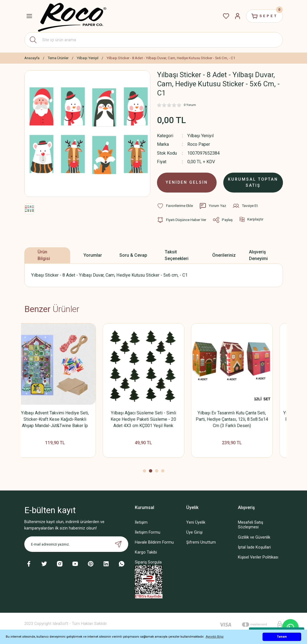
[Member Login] (238, 16)
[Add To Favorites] (175, 206)
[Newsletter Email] (76, 544)
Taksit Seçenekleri (177, 255)
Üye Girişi (194, 532)
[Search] (154, 40)
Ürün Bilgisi (44, 255)
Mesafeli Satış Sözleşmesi (250, 525)
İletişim (141, 522)
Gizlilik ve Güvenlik (254, 537)
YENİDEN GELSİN (187, 182)
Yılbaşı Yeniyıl (200, 136)
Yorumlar (93, 255)
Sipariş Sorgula (148, 562)
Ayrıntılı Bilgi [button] (215, 637)
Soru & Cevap (133, 255)
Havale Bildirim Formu (154, 542)
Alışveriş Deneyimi (258, 255)
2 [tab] (151, 471)
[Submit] (118, 544)
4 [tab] (163, 471)
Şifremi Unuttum (201, 542)
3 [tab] (157, 471)
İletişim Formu (148, 532)
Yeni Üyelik (196, 522)
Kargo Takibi (146, 552)
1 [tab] (145, 471)
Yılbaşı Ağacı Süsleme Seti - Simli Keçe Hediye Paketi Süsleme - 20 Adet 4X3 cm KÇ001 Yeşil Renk (153, 419)
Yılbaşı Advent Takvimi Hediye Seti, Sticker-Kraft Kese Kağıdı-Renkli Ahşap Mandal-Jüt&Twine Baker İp (65, 419)
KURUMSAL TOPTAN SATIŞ (253, 182)
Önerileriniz (224, 255)
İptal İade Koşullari (254, 547)
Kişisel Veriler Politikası (258, 557)
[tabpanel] (65, 393)
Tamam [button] (282, 637)
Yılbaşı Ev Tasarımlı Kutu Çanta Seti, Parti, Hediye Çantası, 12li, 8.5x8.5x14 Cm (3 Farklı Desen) (242, 419)
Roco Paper (199, 144)
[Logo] (72, 16)
